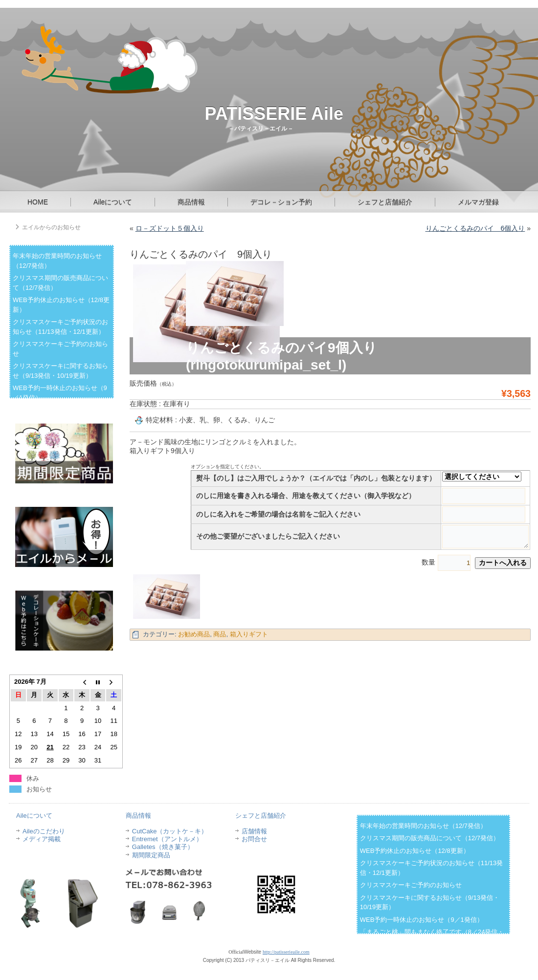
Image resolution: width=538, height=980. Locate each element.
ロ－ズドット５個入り (170, 228)
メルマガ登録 (478, 202)
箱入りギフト (249, 634)
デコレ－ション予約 (281, 202)
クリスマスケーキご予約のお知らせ (411, 885)
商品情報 (191, 202)
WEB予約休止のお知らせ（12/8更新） (415, 851)
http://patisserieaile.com (286, 952)
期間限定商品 (151, 855)
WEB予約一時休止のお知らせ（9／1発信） (422, 920)
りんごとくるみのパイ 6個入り (475, 228)
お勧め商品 (194, 634)
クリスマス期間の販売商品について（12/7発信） (430, 838)
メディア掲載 (42, 839)
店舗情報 (254, 831)
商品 (220, 634)
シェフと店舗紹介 (385, 202)
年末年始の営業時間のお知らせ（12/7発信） (423, 826)
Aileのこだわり (44, 831)
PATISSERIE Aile (274, 114)
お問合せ (254, 839)
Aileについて (113, 202)
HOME (38, 202)
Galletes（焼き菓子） (163, 847)
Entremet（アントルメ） (167, 839)
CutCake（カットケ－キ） (170, 831)
